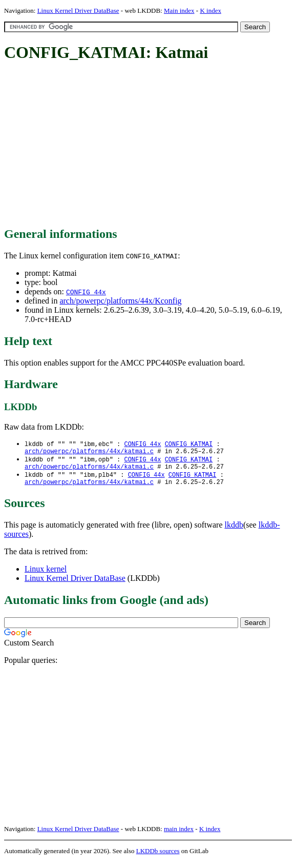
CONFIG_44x (86, 292)
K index (210, 11)
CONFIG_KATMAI (189, 444)
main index (179, 835)
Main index (179, 11)
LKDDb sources (158, 857)
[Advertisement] (150, 145)
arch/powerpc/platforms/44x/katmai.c (89, 453)
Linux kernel (46, 575)
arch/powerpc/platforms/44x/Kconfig (120, 301)
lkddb (234, 531)
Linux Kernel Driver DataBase (78, 11)
